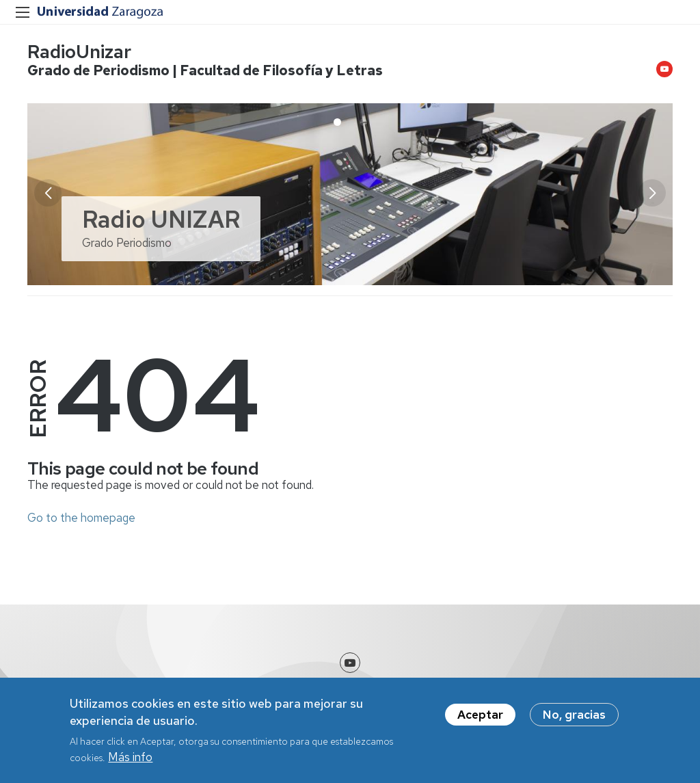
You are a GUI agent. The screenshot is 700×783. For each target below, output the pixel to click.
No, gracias (574, 715)
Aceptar (480, 715)
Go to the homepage (81, 518)
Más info (130, 758)
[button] (652, 193)
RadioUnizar (79, 52)
